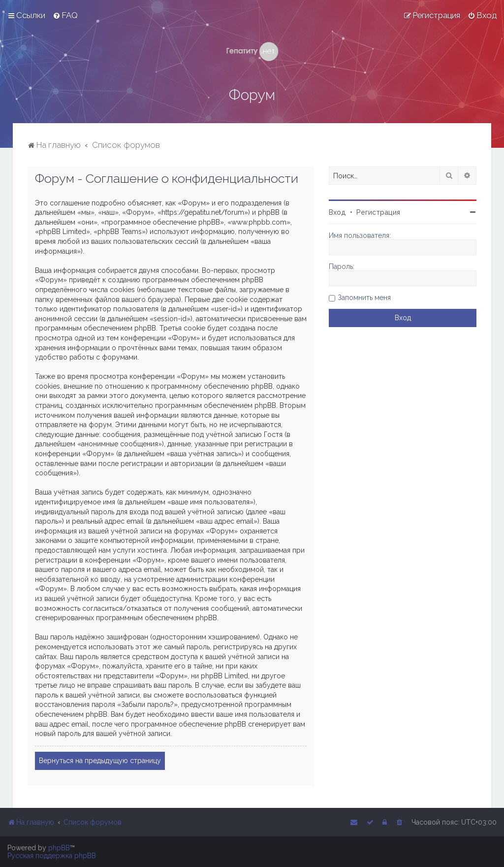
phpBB (59, 848)
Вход (337, 212)
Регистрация (378, 212)
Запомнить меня (364, 298)
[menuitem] (65, 15)
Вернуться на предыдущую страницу (100, 761)
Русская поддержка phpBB (52, 856)
